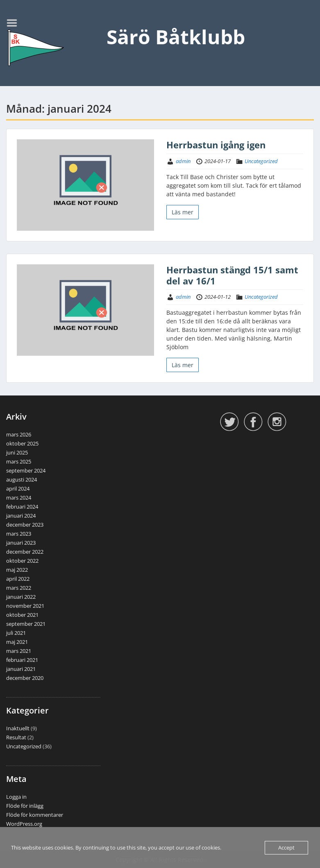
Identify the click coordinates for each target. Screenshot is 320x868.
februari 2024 (22, 507)
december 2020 (25, 678)
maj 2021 (17, 642)
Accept (286, 848)
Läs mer (183, 212)
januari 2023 (21, 543)
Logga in (16, 797)
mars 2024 (19, 498)
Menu (15, 23)
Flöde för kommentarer (35, 815)
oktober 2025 (22, 443)
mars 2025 (19, 461)
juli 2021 (16, 633)
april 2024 (18, 489)
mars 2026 (19, 434)
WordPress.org (24, 824)
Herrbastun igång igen (216, 145)
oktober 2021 (22, 615)
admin (183, 161)
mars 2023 (19, 534)
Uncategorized (261, 161)
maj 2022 (17, 570)
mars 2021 (19, 651)
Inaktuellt (18, 728)
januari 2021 (21, 669)
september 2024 (26, 470)
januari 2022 (21, 597)
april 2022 (18, 579)
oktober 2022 (22, 561)
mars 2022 (19, 588)
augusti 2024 (22, 479)
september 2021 (26, 624)
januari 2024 (21, 516)
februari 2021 (22, 660)
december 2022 (25, 552)
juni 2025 (17, 452)
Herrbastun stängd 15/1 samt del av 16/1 (232, 275)
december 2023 (25, 525)
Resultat (16, 737)
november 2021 (25, 606)
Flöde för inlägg (25, 806)
